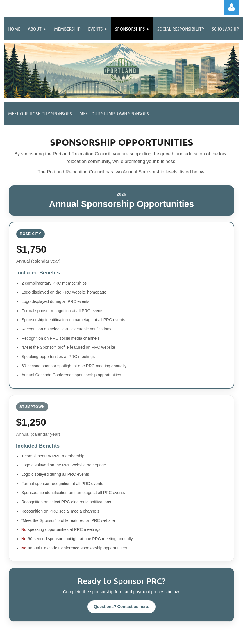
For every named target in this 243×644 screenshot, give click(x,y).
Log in (231, 7)
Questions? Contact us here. (122, 607)
